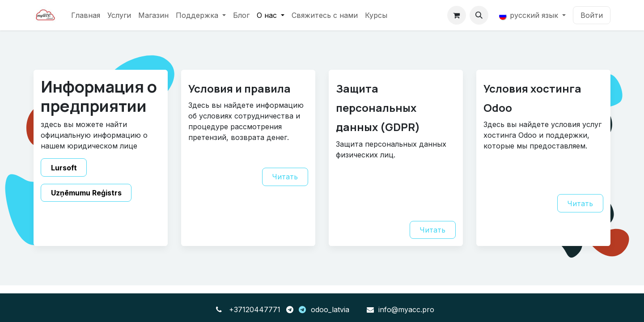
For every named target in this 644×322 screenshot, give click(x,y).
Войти (592, 15)
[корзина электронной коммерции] (457, 15)
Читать (285, 177)
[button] (479, 15)
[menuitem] (86, 15)
